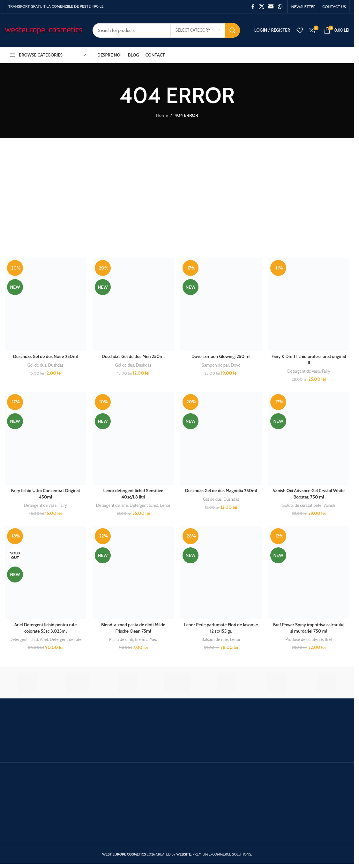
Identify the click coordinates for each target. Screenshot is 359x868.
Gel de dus (37, 365)
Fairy (326, 371)
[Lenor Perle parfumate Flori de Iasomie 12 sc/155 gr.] (221, 572)
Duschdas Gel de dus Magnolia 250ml (221, 491)
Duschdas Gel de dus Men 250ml (133, 356)
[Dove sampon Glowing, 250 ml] (221, 304)
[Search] (166, 30)
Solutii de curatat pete (302, 505)
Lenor (165, 505)
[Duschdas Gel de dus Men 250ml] (133, 304)
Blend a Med (146, 639)
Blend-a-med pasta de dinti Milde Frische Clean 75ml (133, 628)
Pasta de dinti (121, 639)
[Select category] (198, 30)
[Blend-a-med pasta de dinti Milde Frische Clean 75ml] (133, 572)
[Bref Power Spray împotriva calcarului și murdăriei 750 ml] (309, 572)
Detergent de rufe (112, 505)
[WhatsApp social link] (280, 7)
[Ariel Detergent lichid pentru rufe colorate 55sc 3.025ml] (45, 572)
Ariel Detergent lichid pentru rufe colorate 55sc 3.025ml (46, 628)
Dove (236, 365)
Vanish (329, 505)
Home (162, 115)
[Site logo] (44, 30)
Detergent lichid (144, 505)
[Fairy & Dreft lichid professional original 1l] (309, 304)
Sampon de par (215, 365)
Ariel (44, 639)
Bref (329, 639)
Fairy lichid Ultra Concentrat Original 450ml (46, 494)
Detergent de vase (303, 371)
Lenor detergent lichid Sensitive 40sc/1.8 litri (133, 494)
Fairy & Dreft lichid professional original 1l (309, 360)
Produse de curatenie (304, 639)
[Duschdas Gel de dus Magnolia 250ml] (221, 438)
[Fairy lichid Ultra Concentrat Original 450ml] (45, 438)
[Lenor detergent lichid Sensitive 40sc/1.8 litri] (133, 438)
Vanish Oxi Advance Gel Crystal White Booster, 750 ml (309, 494)
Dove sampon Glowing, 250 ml (221, 356)
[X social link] (262, 7)
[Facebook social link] (253, 7)
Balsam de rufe (215, 639)
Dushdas (56, 365)
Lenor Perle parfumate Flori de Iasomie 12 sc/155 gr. (221, 628)
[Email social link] (271, 7)
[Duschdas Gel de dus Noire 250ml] (45, 304)
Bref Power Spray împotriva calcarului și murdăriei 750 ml (309, 628)
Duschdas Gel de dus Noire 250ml (45, 356)
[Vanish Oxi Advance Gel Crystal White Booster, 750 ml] (309, 438)
